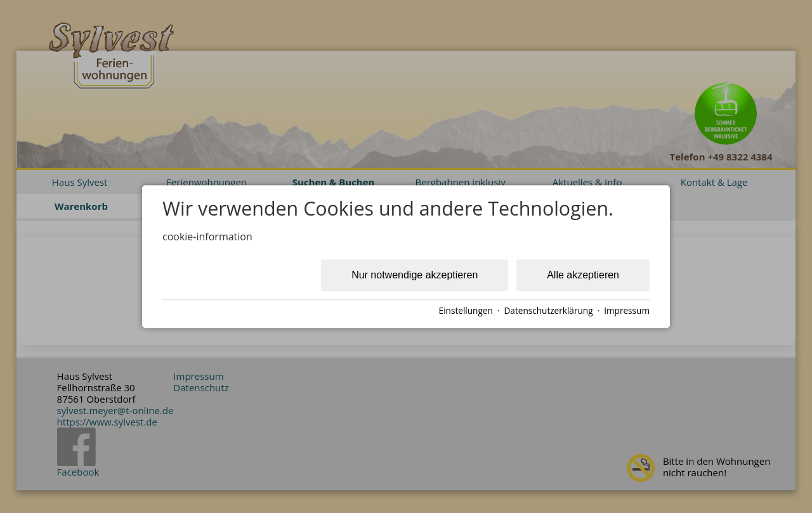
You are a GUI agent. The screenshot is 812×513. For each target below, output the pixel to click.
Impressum (627, 310)
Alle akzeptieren (583, 275)
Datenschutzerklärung (548, 310)
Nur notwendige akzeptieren (415, 275)
